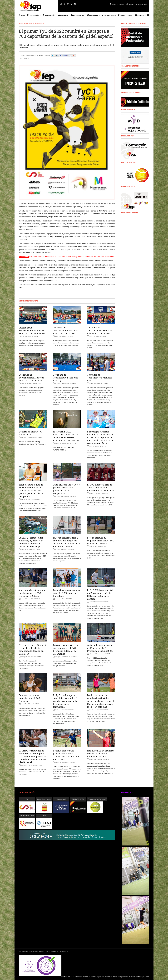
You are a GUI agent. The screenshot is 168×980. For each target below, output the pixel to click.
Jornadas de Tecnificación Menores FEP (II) (66, 378)
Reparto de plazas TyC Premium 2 (31, 433)
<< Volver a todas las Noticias (32, 24)
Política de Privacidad (91, 977)
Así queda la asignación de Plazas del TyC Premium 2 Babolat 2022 (100, 648)
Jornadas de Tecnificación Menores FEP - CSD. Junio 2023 (100, 330)
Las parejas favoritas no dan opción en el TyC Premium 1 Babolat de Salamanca (66, 649)
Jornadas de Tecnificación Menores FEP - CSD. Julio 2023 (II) (32, 331)
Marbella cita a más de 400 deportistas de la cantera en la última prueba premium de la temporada (31, 490)
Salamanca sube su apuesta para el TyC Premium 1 (29, 698)
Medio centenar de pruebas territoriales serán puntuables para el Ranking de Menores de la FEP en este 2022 (101, 701)
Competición (49, 15)
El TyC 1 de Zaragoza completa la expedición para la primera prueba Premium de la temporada (66, 701)
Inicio (22, 15)
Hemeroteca (108, 15)
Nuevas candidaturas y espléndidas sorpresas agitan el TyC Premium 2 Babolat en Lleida (67, 542)
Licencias (63, 15)
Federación (33, 15)
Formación (93, 15)
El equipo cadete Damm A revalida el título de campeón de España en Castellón (33, 649)
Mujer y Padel (125, 15)
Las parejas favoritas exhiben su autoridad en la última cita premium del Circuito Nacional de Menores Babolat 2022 (100, 437)
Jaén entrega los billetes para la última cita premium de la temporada (66, 489)
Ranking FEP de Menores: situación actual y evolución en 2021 (101, 754)
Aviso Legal (117, 977)
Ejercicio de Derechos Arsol (132, 977)
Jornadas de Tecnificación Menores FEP (100, 378)
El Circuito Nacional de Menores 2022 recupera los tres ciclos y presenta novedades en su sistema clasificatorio (32, 756)
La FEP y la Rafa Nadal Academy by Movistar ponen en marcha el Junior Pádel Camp (31, 542)
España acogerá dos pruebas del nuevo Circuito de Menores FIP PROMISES (66, 755)
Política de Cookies (106, 977)
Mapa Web (146, 977)
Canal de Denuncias (75, 977)
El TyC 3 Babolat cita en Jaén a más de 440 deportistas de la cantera (100, 488)
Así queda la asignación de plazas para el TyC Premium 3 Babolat (32, 593)
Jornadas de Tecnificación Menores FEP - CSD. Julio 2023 (66, 330)
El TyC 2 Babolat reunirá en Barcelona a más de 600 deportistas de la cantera (100, 594)
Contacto (140, 15)
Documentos (78, 15)
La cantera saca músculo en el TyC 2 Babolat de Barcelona (66, 593)
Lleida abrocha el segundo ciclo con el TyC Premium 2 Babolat (101, 541)
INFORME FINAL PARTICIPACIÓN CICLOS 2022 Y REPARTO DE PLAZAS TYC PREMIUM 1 (67, 436)
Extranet (64, 977)
